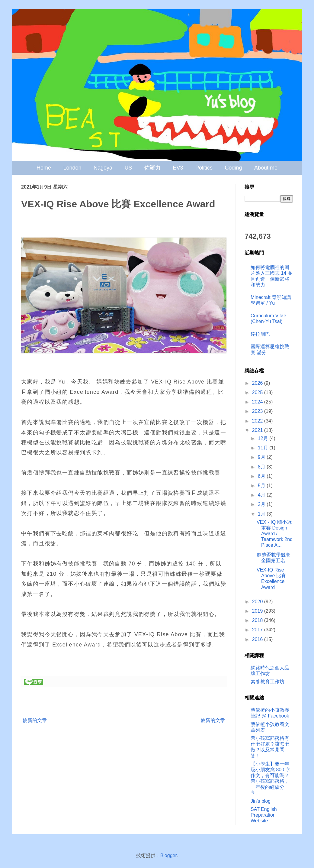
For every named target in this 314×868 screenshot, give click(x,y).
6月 (262, 476)
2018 (258, 620)
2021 (258, 430)
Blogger (168, 855)
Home (44, 168)
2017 (258, 630)
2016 (258, 639)
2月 (262, 504)
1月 (262, 514)
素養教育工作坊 (268, 682)
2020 (258, 602)
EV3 (178, 168)
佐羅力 (152, 168)
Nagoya (103, 168)
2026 (258, 383)
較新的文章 (35, 720)
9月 (262, 457)
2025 (258, 392)
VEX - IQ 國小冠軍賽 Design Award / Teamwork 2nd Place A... (275, 534)
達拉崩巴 (260, 334)
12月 (264, 438)
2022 (258, 421)
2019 (258, 611)
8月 (262, 467)
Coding (233, 168)
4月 (262, 495)
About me (266, 168)
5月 (262, 486)
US (128, 168)
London (72, 168)
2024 (258, 402)
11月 (264, 448)
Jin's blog (261, 801)
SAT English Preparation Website (264, 815)
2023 (258, 411)
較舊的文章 (213, 720)
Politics (204, 168)
